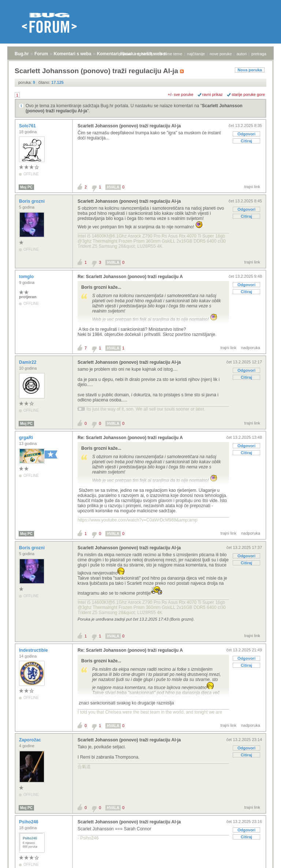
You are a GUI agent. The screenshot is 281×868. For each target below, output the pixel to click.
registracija (145, 54)
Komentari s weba (73, 54)
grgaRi (27, 438)
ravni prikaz (213, 94)
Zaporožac (31, 740)
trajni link (252, 187)
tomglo (27, 277)
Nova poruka (250, 70)
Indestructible (34, 650)
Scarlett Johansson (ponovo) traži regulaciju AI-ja (129, 126)
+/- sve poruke (181, 94)
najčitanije (196, 54)
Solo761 (28, 126)
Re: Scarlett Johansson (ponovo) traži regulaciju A (130, 277)
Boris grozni (32, 201)
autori (242, 54)
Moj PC (26, 187)
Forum (41, 54)
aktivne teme (171, 54)
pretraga (259, 54)
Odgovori (246, 134)
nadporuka (251, 348)
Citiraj (246, 141)
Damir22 (28, 362)
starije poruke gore (248, 94)
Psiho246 (29, 822)
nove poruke (221, 54)
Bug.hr (22, 54)
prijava (124, 54)
